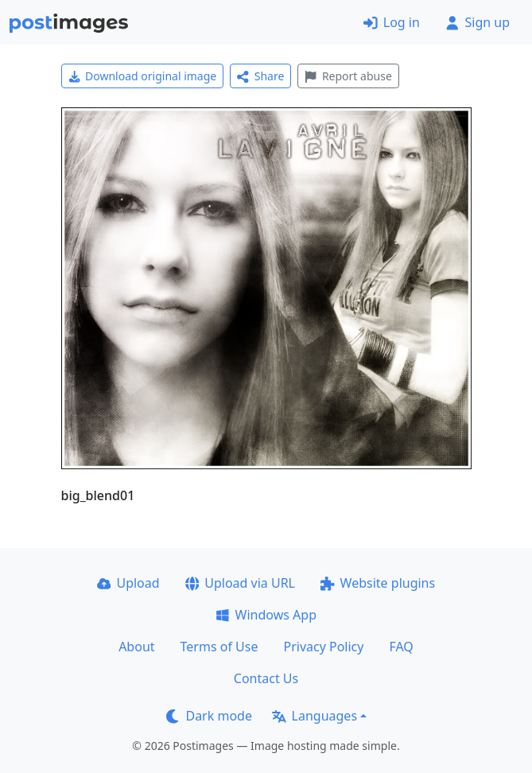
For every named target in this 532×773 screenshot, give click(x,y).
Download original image (143, 76)
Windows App (266, 615)
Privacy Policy (323, 647)
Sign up (478, 22)
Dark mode (209, 716)
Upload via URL (240, 583)
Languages (315, 716)
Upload (128, 583)
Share (260, 76)
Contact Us (266, 678)
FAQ (401, 647)
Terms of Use (219, 647)
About (136, 647)
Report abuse (348, 76)
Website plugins (378, 583)
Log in (392, 22)
